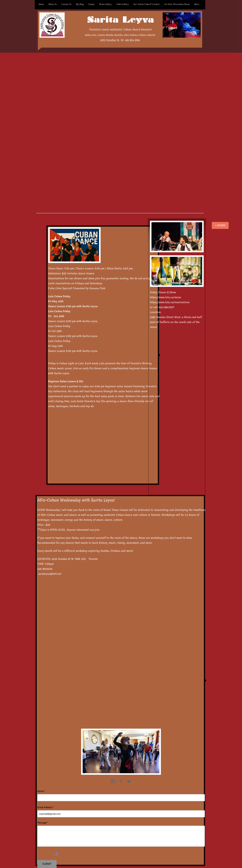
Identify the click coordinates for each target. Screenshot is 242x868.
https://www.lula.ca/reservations (170, 302)
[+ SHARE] (220, 225)
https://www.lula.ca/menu (165, 297)
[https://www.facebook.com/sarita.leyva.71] (121, 781)
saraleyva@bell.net (50, 574)
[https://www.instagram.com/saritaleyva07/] (113, 781)
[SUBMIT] (47, 864)
